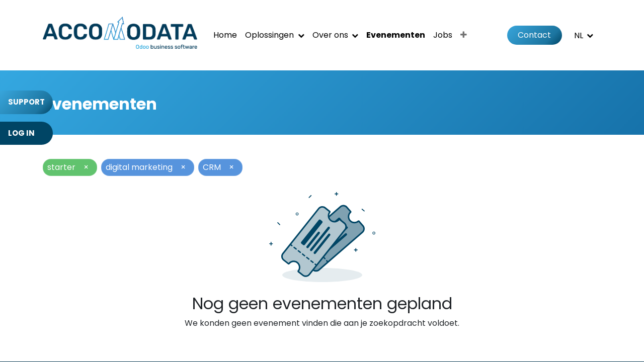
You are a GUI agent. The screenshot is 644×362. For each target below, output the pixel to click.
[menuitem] (225, 35)
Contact (534, 35)
